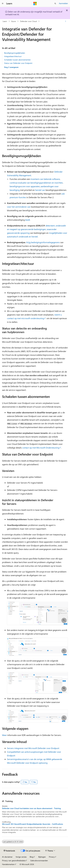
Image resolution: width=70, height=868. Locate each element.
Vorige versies (21, 857)
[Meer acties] (66, 21)
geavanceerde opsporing (18, 233)
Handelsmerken (8, 864)
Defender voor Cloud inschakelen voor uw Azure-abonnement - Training (31, 808)
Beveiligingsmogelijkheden (15, 53)
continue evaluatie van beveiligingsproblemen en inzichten (36, 183)
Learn (5, 21)
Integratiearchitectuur (13, 56)
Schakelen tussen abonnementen (17, 60)
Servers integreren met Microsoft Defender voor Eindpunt (33, 748)
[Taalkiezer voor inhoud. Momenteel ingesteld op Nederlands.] (9, 851)
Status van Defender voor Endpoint (18, 63)
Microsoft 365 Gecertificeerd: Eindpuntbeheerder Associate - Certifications (33, 824)
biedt (27, 220)
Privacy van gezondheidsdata (14, 860)
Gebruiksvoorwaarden (39, 860)
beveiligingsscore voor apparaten (25, 186)
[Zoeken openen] (55, 4)
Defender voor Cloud (28, 21)
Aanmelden (63, 3)
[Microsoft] (35, 4)
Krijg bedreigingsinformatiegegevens (43, 242)
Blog (31, 857)
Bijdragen (42, 857)
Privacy (52, 857)
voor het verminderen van (19, 207)
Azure (13, 21)
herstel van (40, 190)
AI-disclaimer (7, 857)
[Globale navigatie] (3, 4)
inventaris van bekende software (45, 179)
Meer (4, 735)
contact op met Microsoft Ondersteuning (41, 448)
